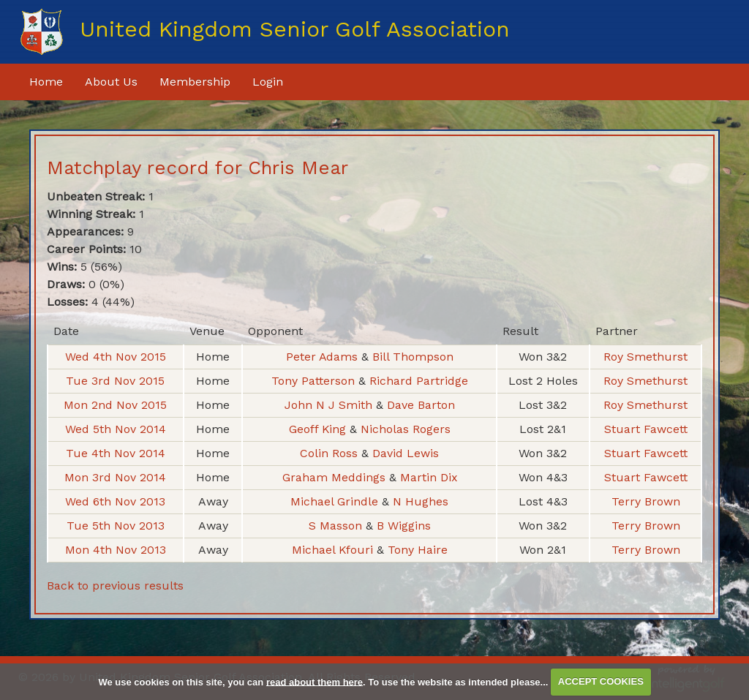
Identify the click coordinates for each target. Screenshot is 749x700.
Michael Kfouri (334, 550)
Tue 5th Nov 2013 (116, 526)
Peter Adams (323, 357)
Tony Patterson (315, 381)
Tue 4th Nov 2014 (116, 453)
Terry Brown (646, 501)
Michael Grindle (336, 501)
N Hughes (421, 501)
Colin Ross (331, 453)
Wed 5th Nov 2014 (116, 429)
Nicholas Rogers (406, 429)
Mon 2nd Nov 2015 (115, 405)
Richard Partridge (419, 381)
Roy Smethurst (646, 357)
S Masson (337, 526)
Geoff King (319, 429)
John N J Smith (330, 405)
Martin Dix (428, 477)
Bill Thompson (413, 357)
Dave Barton (421, 405)
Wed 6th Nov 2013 (115, 501)
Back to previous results (115, 586)
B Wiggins (404, 526)
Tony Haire (418, 550)
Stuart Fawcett (646, 429)
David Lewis (406, 453)
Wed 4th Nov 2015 (116, 357)
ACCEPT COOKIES (601, 681)
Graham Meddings (335, 477)
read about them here (315, 681)
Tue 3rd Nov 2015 (115, 381)
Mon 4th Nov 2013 (116, 550)
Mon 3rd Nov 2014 (115, 477)
